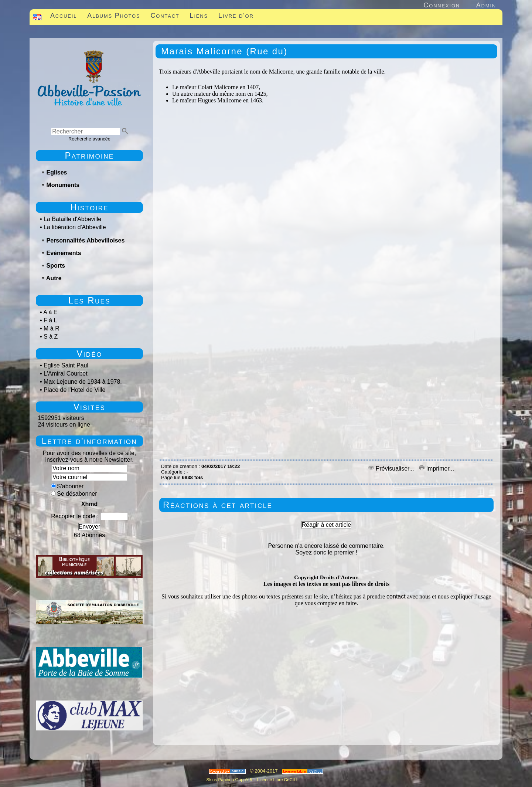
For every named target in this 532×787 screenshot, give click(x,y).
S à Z (51, 337)
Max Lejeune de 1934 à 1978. (83, 382)
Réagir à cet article (326, 525)
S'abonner (67, 486)
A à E (50, 312)
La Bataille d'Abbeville (72, 219)
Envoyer (90, 527)
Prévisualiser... (392, 469)
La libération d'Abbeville (75, 227)
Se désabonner (74, 494)
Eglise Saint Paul (66, 365)
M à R (52, 328)
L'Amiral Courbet (66, 374)
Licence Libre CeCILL (277, 779)
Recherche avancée (89, 139)
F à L (50, 320)
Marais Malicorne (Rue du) (224, 51)
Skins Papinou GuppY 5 (231, 779)
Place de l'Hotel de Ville (74, 390)
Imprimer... (436, 469)
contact (396, 596)
